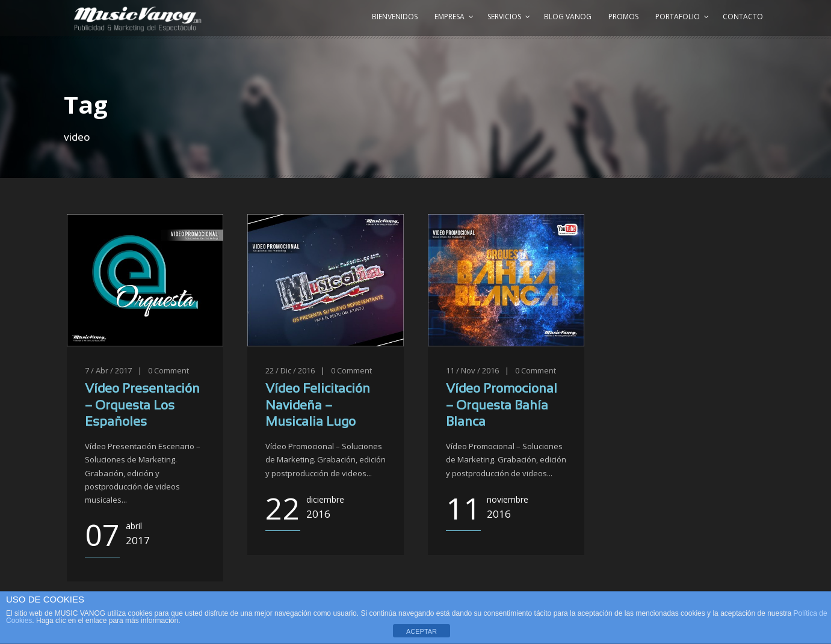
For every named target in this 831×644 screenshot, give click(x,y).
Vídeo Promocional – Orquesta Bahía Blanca (502, 406)
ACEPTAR (422, 631)
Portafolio (678, 17)
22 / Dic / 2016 (290, 370)
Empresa (449, 17)
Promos (623, 17)
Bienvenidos (395, 17)
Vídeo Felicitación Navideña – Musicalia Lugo (318, 406)
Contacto (743, 17)
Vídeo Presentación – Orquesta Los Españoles (142, 406)
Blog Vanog (568, 17)
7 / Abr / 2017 (108, 370)
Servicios (504, 17)
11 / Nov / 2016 (472, 370)
